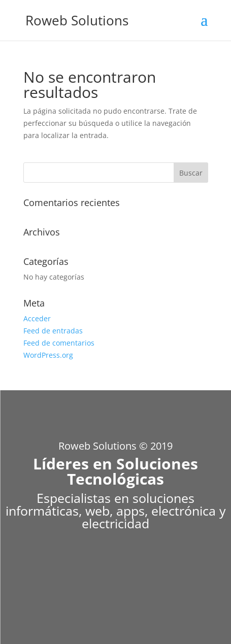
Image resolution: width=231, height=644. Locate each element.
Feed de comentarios (59, 343)
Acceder (37, 318)
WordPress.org (48, 355)
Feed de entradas (53, 331)
